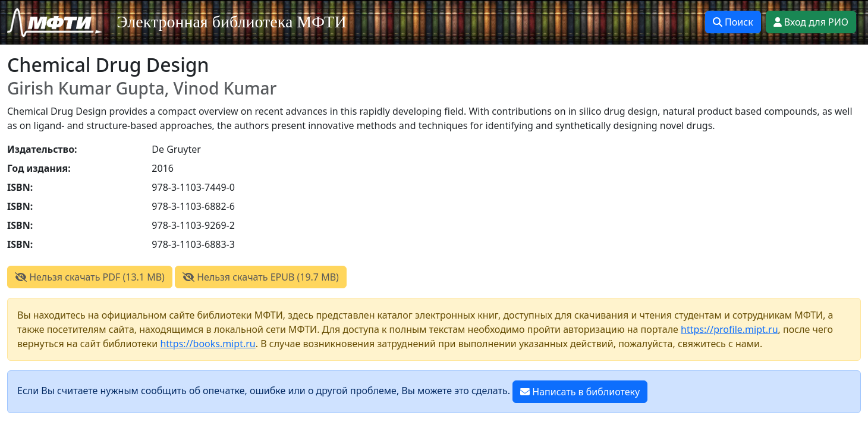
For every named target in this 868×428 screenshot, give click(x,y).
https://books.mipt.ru (207, 344)
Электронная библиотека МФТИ (232, 22)
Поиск (733, 22)
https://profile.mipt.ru (729, 329)
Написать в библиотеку (580, 392)
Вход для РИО (811, 22)
